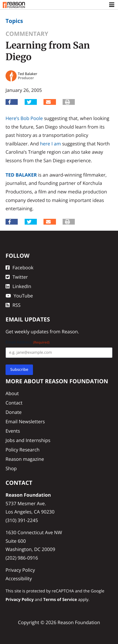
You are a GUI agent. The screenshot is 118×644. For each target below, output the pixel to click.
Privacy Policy (20, 570)
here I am (51, 144)
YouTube (19, 296)
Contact (14, 403)
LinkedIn (18, 286)
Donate (14, 412)
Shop (11, 468)
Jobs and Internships (28, 440)
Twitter (17, 277)
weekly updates (31, 332)
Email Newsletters (25, 421)
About (12, 393)
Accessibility (19, 578)
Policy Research (23, 450)
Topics (14, 21)
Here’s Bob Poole (24, 118)
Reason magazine (25, 459)
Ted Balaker (21, 175)
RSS (13, 305)
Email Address (28, 342)
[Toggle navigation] (112, 5)
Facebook (20, 268)
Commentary (27, 34)
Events (13, 431)
